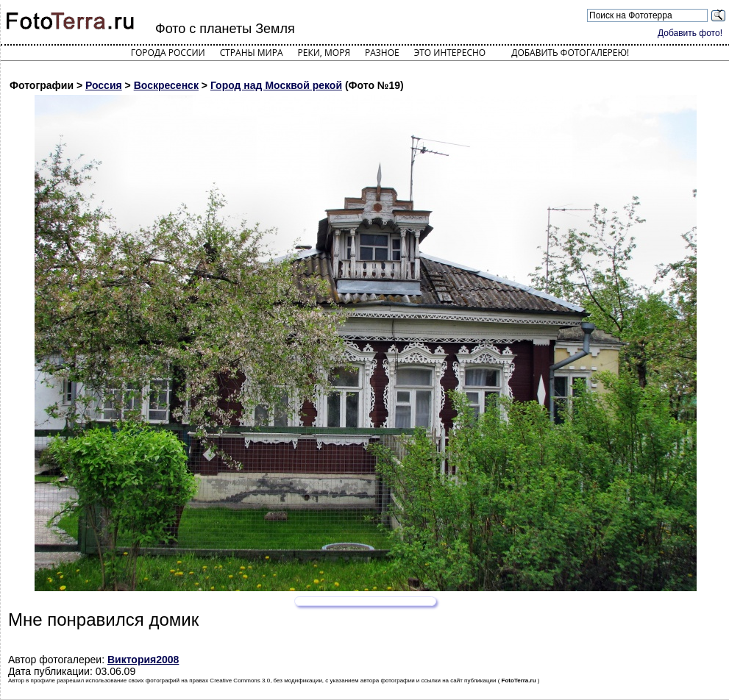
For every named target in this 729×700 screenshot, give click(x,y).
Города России (168, 53)
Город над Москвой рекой (276, 85)
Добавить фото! (690, 33)
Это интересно (450, 53)
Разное (382, 53)
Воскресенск (166, 85)
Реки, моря (324, 53)
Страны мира (252, 53)
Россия (104, 85)
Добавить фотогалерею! (570, 53)
